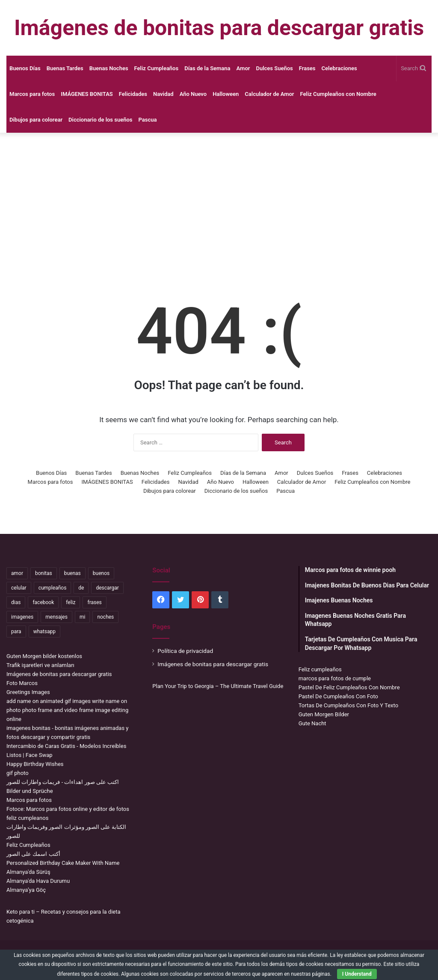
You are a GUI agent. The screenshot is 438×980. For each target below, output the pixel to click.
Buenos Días (25, 68)
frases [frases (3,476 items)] (94, 602)
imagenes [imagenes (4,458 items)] (22, 617)
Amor (243, 68)
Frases (307, 68)
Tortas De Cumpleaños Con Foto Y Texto (348, 705)
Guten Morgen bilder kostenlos (44, 656)
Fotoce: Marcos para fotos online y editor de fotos (68, 809)
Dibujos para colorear (36, 120)
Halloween (226, 94)
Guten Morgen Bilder (324, 714)
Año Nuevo (193, 94)
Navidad (163, 94)
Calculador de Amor (269, 94)
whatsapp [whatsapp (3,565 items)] (44, 631)
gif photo (18, 773)
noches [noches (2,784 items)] (105, 617)
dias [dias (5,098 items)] (16, 602)
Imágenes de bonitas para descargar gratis (59, 674)
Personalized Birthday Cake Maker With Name (63, 863)
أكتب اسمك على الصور (33, 854)
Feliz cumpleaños (320, 669)
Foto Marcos (22, 683)
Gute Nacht (312, 723)
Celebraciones (339, 68)
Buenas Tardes (65, 68)
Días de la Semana (207, 68)
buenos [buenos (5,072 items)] (101, 573)
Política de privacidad (185, 651)
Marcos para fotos (32, 94)
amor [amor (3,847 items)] (17, 573)
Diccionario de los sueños (100, 120)
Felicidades (133, 94)
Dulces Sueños (274, 68)
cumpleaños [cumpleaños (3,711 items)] (53, 588)
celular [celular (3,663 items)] (19, 588)
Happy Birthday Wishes (35, 764)
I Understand (357, 974)
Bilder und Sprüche (30, 791)
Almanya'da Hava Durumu (38, 881)
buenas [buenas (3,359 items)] (73, 573)
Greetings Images (28, 692)
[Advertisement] (219, 201)
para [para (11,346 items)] (16, 631)
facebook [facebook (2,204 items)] (43, 602)
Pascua (148, 120)
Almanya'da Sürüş (28, 872)
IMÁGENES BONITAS (87, 94)
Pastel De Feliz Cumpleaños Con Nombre (349, 687)
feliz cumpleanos (27, 818)
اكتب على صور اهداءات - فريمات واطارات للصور (63, 782)
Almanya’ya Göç (26, 890)
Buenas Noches (109, 68)
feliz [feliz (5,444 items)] (71, 602)
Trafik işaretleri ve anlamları (40, 665)
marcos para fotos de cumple (335, 678)
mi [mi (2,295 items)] (82, 617)
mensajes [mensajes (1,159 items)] (56, 617)
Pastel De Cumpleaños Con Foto (338, 696)
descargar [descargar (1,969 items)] (107, 588)
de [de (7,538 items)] (81, 588)
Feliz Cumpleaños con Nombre (338, 94)
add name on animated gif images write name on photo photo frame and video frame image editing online (67, 710)
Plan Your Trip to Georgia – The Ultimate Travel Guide (218, 686)
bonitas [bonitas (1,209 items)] (44, 573)
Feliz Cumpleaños (157, 68)
